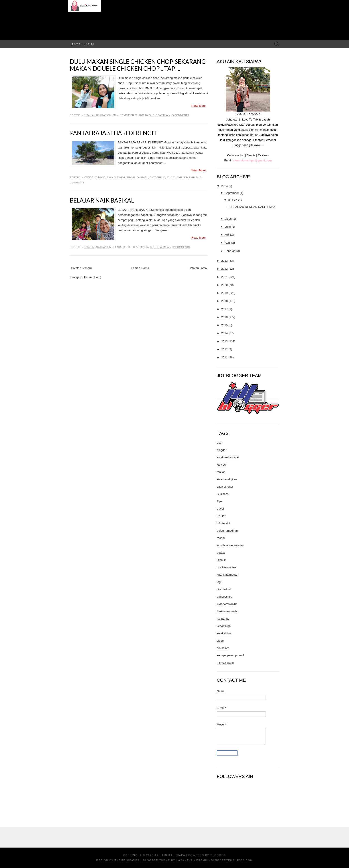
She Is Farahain (160, 115)
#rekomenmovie (227, 611)
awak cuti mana (95, 177)
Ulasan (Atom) (92, 277)
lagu (220, 582)
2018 (224, 301)
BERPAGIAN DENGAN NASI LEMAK (252, 207)
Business (223, 494)
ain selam (223, 648)
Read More (199, 106)
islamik (221, 560)
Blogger (218, 855)
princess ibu (224, 597)
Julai (228, 227)
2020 (224, 285)
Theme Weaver (127, 860)
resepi (221, 538)
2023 (224, 261)
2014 (224, 333)
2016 (224, 317)
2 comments (181, 247)
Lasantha (185, 860)
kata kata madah (227, 575)
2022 (224, 269)
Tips (219, 501)
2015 (224, 325)
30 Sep (233, 200)
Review (222, 465)
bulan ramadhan (227, 531)
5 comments (181, 115)
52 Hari (221, 516)
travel (132, 177)
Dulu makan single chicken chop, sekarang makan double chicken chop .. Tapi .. (138, 65)
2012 (224, 349)
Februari (230, 251)
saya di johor (116, 177)
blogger (222, 450)
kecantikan (224, 626)
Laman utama (83, 44)
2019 (224, 293)
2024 (224, 186)
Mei (227, 235)
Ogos (228, 219)
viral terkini (224, 589)
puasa (221, 553)
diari (220, 443)
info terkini (223, 523)
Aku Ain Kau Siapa (170, 855)
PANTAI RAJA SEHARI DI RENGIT (114, 133)
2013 (224, 341)
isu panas (223, 619)
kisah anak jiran (95, 115)
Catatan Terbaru (81, 268)
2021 (224, 277)
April (228, 243)
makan (221, 472)
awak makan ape (228, 457)
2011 (224, 357)
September (232, 193)
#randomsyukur (227, 604)
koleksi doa (224, 633)
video (220, 641)
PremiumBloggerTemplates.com (224, 860)
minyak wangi (226, 663)
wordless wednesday (230, 545)
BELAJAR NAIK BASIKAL (102, 200)
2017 (224, 309)
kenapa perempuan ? (230, 655)
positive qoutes (226, 567)
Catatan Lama (198, 268)
